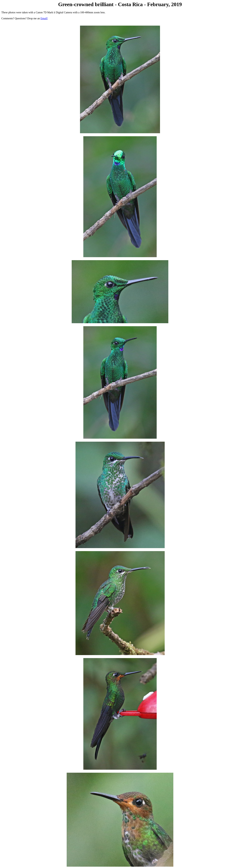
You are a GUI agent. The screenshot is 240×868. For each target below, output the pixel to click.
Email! (44, 18)
